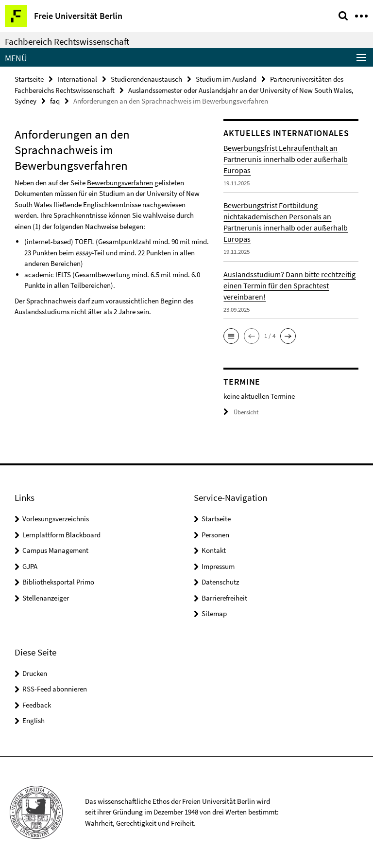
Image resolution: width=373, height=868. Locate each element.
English (34, 720)
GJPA (30, 566)
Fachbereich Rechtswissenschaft (67, 41)
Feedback (37, 705)
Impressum (218, 566)
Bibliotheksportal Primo (58, 582)
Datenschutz (220, 582)
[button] (231, 336)
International (77, 79)
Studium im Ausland (226, 79)
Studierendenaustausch (146, 79)
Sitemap (214, 613)
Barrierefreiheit (224, 598)
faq (55, 101)
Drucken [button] (35, 673)
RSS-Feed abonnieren (55, 689)
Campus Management (55, 550)
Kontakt (214, 550)
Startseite (29, 79)
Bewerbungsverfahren (120, 183)
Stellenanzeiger (46, 598)
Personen (215, 535)
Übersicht (241, 412)
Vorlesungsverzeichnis (56, 519)
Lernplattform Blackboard (61, 535)
